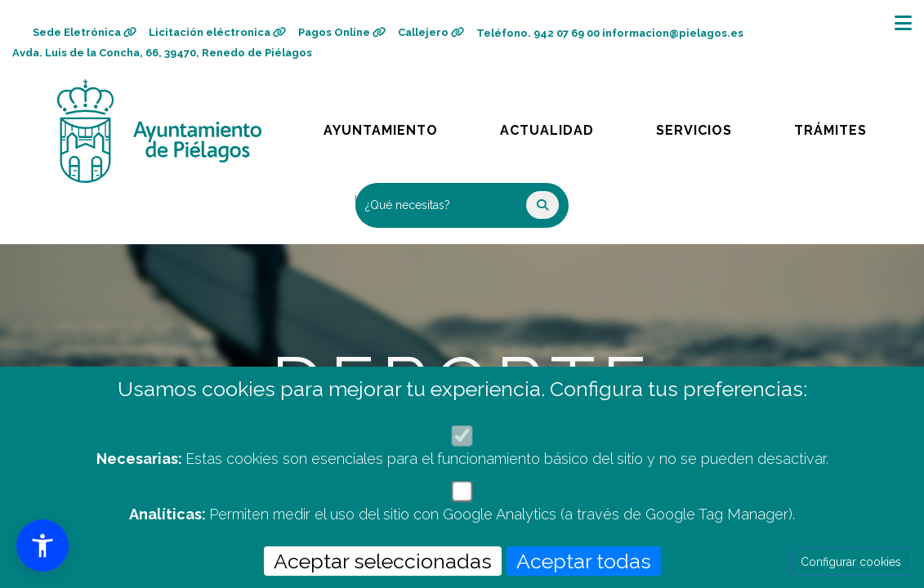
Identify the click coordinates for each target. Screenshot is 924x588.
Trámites (846, 126)
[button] (42, 546)
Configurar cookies (851, 562)
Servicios (709, 126)
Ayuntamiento (382, 126)
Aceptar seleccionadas (383, 561)
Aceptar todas (584, 561)
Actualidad (558, 126)
